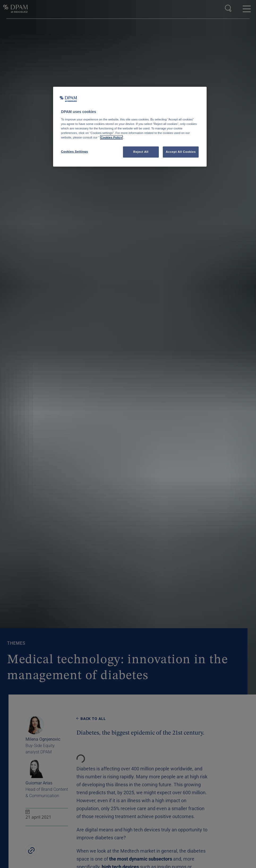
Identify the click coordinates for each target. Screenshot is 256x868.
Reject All (141, 152)
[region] (130, 127)
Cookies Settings (74, 151)
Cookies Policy (111, 137)
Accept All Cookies (181, 152)
